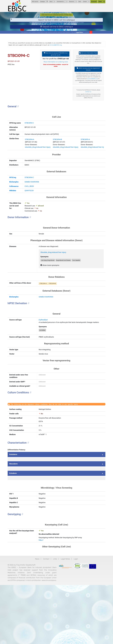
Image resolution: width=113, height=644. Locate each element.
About (50, 2)
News (78, 2)
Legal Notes (79, 37)
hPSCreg (15, 201)
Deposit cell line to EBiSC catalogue (57, 30)
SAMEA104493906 (33, 205)
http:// (42, 593)
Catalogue (42, 2)
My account (92, 2)
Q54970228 (30, 215)
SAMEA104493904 (48, 328)
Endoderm (16, 501)
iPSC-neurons (33, 2)
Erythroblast (45, 353)
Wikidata (15, 215)
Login (77, 613)
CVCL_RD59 (30, 210)
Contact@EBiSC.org (81, 50)
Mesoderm (16, 511)
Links (55, 613)
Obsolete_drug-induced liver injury (56, 281)
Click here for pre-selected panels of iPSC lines (57, 17)
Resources (71, 2)
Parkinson (84, 26)
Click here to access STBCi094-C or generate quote (56, 59)
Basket (100, 2)
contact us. (89, 103)
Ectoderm (15, 521)
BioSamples (16, 205)
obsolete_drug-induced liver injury (40, 168)
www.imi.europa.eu (29, 639)
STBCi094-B (61, 160)
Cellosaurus (16, 210)
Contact (84, 2)
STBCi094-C (30, 136)
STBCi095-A (92, 160)
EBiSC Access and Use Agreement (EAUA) (87, 76)
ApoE (89, 26)
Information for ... (60, 2)
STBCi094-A (31, 160)
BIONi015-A (77, 26)
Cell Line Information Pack (87, 58)
